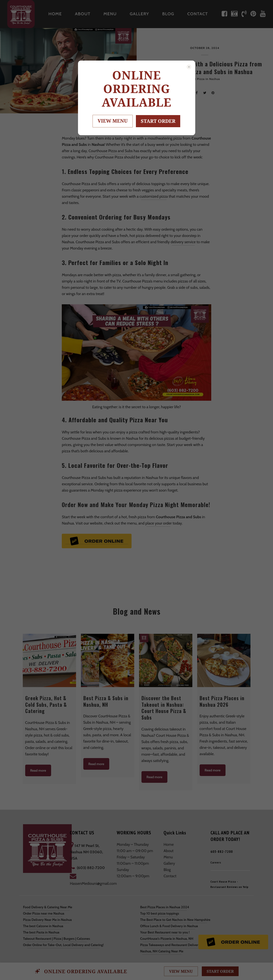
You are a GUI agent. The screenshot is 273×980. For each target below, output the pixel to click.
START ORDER (158, 121)
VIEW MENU (113, 121)
